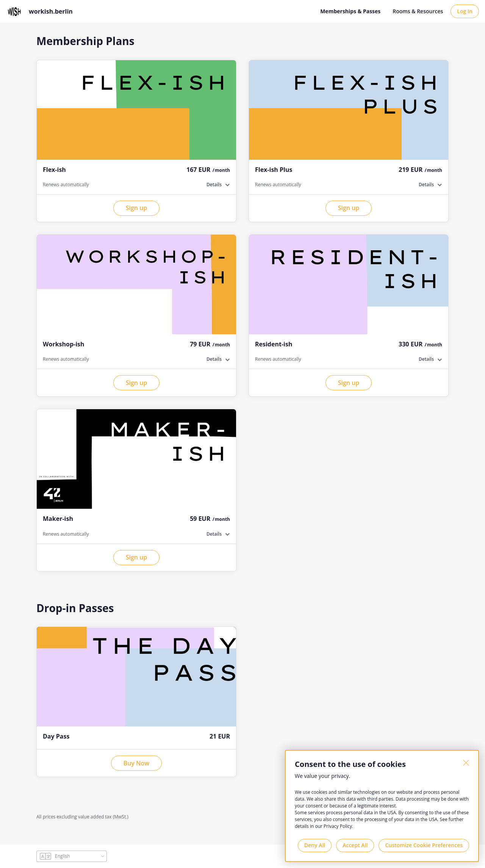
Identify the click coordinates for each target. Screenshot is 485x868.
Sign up (137, 208)
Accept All (355, 845)
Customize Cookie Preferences (424, 845)
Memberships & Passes (350, 11)
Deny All (315, 845)
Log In (465, 11)
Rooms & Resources (418, 11)
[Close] (466, 763)
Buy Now (137, 763)
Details (214, 185)
